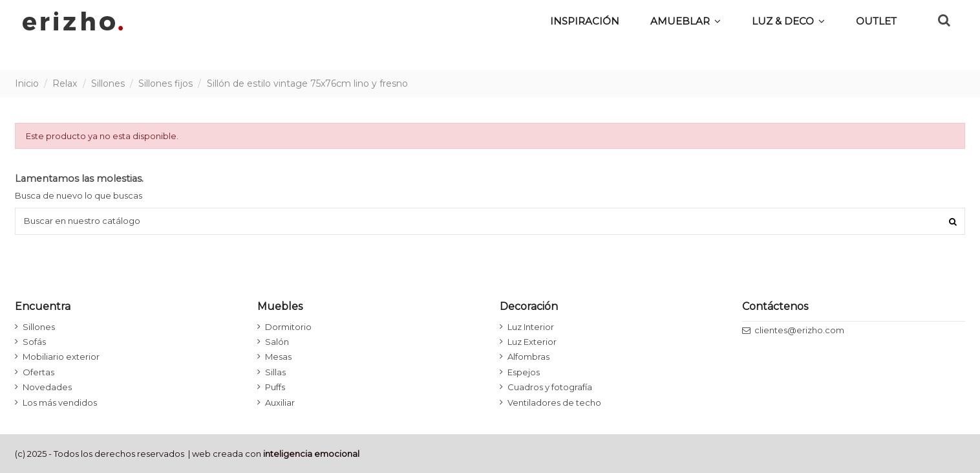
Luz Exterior (532, 342)
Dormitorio (288, 327)
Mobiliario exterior (61, 357)
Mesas (278, 357)
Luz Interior (531, 327)
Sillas (275, 372)
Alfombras (528, 357)
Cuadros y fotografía (550, 387)
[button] (788, 21)
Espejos (524, 372)
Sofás (34, 342)
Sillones (39, 327)
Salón (277, 342)
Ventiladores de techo (554, 402)
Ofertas (38, 372)
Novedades (47, 387)
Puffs (275, 387)
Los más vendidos (60, 402)
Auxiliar (280, 402)
